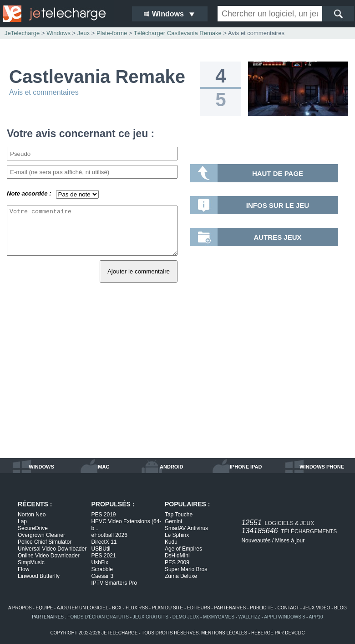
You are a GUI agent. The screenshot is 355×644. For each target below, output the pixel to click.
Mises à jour (290, 541)
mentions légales (224, 633)
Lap (22, 521)
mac (104, 467)
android (171, 467)
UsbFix (99, 562)
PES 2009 (177, 562)
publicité (262, 608)
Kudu (171, 542)
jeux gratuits (151, 617)
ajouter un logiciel (82, 608)
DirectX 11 (104, 542)
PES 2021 (103, 556)
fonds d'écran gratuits (98, 617)
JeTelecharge (22, 33)
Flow (23, 569)
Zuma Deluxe (181, 576)
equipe (45, 608)
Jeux (84, 33)
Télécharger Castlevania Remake (178, 33)
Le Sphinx (177, 535)
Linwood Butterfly (39, 576)
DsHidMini (177, 556)
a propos (20, 608)
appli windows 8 (284, 617)
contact (288, 608)
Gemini (173, 521)
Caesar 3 (102, 576)
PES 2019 (103, 515)
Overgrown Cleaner (41, 535)
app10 (316, 617)
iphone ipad (246, 467)
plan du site (167, 608)
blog (340, 608)
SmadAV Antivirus (186, 528)
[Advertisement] (177, 381)
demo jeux (186, 617)
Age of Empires (183, 549)
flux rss (137, 608)
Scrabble (102, 569)
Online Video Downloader (49, 556)
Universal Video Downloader (52, 549)
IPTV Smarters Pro (114, 583)
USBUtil (101, 549)
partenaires (230, 608)
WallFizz (249, 617)
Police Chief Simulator (45, 542)
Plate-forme (112, 33)
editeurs (199, 608)
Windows (58, 33)
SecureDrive (33, 528)
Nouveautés (256, 541)
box (117, 608)
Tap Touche (179, 515)
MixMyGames (219, 617)
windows (41, 467)
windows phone (322, 467)
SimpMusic (31, 562)
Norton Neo (32, 515)
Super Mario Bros (186, 569)
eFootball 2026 (109, 535)
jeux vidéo (317, 608)
